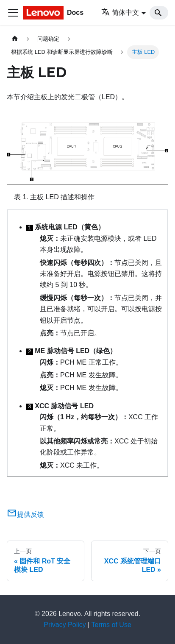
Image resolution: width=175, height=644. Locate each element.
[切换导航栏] (13, 13)
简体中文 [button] (120, 13)
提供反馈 (25, 514)
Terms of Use (111, 625)
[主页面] (15, 39)
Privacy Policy (65, 625)
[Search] (159, 13)
